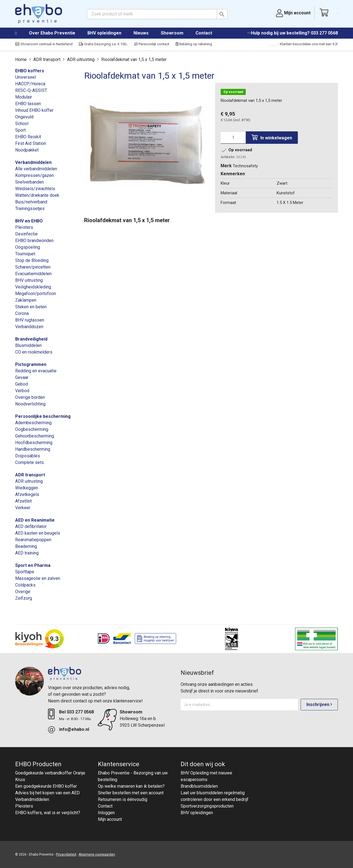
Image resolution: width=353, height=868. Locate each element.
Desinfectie (26, 234)
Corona (22, 313)
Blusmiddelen (28, 345)
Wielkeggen (27, 488)
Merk (226, 166)
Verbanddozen (29, 327)
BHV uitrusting (29, 280)
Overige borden (30, 397)
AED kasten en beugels (38, 533)
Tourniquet (25, 254)
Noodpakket (27, 150)
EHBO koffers (30, 71)
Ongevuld (24, 117)
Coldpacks (25, 585)
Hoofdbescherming (34, 443)
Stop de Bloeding (32, 260)
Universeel (26, 77)
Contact (204, 33)
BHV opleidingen (104, 33)
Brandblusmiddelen (199, 786)
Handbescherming (33, 449)
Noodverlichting (30, 404)
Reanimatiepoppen (33, 540)
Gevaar (22, 377)
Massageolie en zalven (38, 578)
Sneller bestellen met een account (131, 793)
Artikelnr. (228, 157)
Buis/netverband (31, 202)
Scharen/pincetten (33, 267)
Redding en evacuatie (36, 371)
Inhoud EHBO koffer (34, 110)
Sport (20, 130)
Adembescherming (33, 423)
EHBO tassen (28, 104)
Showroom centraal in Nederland (44, 44)
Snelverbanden (30, 182)
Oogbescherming (32, 429)
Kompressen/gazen (34, 175)
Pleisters (24, 227)
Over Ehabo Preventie (52, 33)
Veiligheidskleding (33, 287)
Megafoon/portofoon (36, 294)
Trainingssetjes (30, 209)
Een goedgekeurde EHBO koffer (46, 786)
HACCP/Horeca (30, 84)
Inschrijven (319, 704)
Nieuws (141, 33)
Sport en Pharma (33, 565)
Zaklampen (26, 300)
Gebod (22, 384)
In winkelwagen (272, 138)
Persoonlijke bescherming (43, 416)
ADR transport (30, 475)
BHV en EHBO (29, 221)
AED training (27, 553)
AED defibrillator (31, 526)
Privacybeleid (66, 854)
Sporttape (25, 572)
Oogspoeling (28, 247)
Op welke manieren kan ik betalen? (131, 786)
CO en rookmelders (34, 352)
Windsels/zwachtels (35, 189)
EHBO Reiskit (28, 137)
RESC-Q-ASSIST (31, 90)
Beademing (26, 546)
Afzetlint (23, 501)
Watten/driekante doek (37, 195)
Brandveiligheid (31, 339)
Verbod (22, 391)
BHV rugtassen (30, 320)
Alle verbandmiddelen (36, 169)
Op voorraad (233, 92)
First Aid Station (31, 143)
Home (22, 33)
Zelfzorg (24, 598)
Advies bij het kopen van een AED (47, 793)
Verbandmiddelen (33, 162)
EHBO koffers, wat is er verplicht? (48, 813)
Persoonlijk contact (152, 44)
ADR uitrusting (29, 481)
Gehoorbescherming (35, 436)
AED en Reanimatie (35, 520)
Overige (23, 592)
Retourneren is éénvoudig (123, 799)
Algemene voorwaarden (97, 854)
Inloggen (106, 813)
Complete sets (30, 462)
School (22, 124)
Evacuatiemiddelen (33, 274)
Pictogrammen (31, 364)
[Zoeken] (157, 14)
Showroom (172, 33)
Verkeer (23, 508)
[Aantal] (233, 138)
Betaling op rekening (194, 44)
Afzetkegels (27, 494)
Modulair (24, 97)
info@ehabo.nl (74, 729)
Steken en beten (31, 307)
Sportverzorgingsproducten (207, 806)
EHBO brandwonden (34, 241)
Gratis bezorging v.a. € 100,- (103, 44)
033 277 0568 (324, 33)
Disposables (28, 456)
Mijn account (110, 819)
